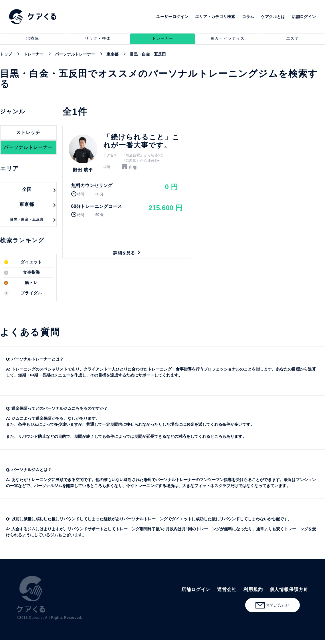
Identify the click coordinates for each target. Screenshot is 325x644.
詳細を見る (127, 192)
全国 (27, 189)
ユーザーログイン (172, 17)
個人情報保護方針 (289, 589)
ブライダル (31, 293)
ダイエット (31, 262)
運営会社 (227, 589)
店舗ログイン (304, 17)
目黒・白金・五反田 (27, 219)
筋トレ (31, 283)
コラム (248, 17)
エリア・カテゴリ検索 (215, 17)
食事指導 (31, 272)
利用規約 (253, 589)
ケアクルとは (273, 17)
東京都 (27, 204)
